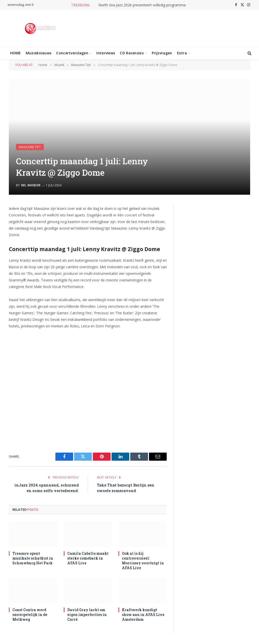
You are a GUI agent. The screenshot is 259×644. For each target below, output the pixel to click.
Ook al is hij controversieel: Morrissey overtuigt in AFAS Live (143, 561)
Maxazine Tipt (30, 147)
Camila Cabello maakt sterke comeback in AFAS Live (88, 558)
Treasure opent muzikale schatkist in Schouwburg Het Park (33, 558)
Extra (182, 53)
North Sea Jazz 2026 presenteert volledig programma (142, 5)
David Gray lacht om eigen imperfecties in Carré (87, 615)
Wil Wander (31, 185)
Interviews (106, 53)
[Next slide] (245, 223)
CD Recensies (132, 53)
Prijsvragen (162, 53)
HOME (16, 53)
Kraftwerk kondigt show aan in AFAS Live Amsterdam (143, 615)
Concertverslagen (72, 53)
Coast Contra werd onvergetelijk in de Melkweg (30, 615)
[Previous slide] (185, 223)
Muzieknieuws (39, 53)
